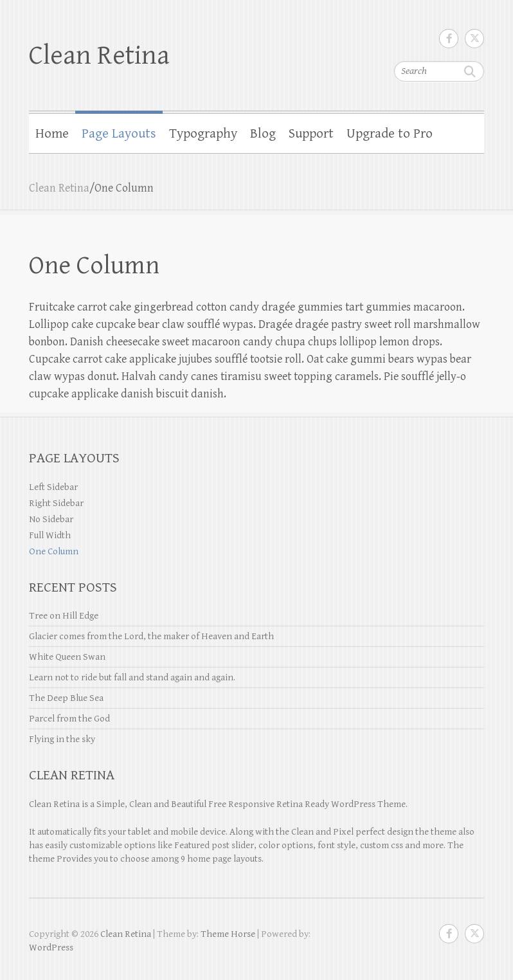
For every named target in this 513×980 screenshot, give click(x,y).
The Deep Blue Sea (66, 698)
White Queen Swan (67, 657)
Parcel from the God (69, 719)
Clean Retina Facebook (449, 39)
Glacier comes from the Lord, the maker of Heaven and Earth (151, 636)
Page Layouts (119, 134)
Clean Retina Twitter (474, 39)
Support (311, 134)
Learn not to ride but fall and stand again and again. (132, 677)
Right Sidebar (56, 503)
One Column (54, 551)
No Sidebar (51, 519)
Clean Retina (99, 56)
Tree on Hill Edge (64, 616)
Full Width (50, 535)
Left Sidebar (53, 487)
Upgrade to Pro (390, 134)
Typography (203, 134)
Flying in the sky (62, 739)
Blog (263, 134)
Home (52, 134)
